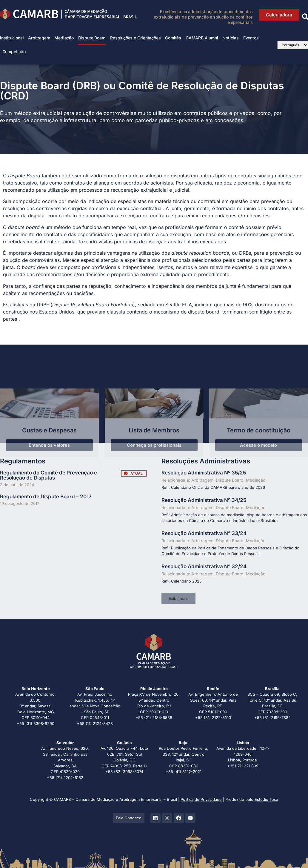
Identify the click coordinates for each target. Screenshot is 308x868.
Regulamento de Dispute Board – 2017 (46, 497)
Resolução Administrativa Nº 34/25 (204, 500)
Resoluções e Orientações (135, 38)
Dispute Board (92, 38)
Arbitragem (39, 38)
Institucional (12, 38)
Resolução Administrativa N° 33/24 (204, 533)
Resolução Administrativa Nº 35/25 (204, 473)
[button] (178, 599)
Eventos (251, 38)
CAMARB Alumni (202, 38)
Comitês (173, 38)
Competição (14, 52)
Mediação (64, 38)
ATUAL (137, 473)
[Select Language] (293, 45)
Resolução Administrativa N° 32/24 (204, 566)
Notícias (230, 38)
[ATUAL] (126, 473)
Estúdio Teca (266, 799)
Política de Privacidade (201, 799)
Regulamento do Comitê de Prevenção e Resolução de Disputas (48, 475)
